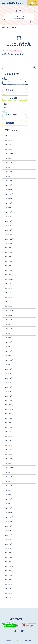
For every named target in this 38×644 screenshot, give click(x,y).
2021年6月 (9, 329)
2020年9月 (9, 365)
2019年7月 (9, 427)
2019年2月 (9, 450)
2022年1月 (9, 306)
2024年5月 (9, 212)
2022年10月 (9, 279)
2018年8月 (9, 477)
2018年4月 (9, 495)
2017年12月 (9, 513)
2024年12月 (9, 190)
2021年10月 (9, 315)
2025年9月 (9, 163)
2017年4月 (9, 548)
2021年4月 (9, 338)
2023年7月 (9, 252)
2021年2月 (9, 347)
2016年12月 (9, 566)
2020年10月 (9, 360)
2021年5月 (9, 333)
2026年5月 (9, 136)
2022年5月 (9, 302)
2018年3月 (9, 499)
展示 (6, 107)
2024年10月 (9, 199)
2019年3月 (9, 445)
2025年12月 (9, 154)
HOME (3, 28)
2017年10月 (9, 522)
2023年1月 (9, 270)
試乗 (6, 104)
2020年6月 (9, 378)
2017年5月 (9, 544)
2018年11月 (9, 463)
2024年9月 (9, 203)
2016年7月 (9, 575)
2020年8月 (9, 369)
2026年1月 (9, 149)
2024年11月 (9, 194)
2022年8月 (9, 288)
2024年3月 (9, 221)
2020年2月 (9, 396)
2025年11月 (9, 158)
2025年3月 (9, 185)
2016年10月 (9, 571)
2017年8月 (9, 531)
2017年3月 (9, 553)
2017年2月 (9, 557)
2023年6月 (9, 257)
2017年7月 (9, 535)
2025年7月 (9, 172)
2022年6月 (9, 297)
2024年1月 (9, 230)
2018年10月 (9, 468)
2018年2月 (9, 504)
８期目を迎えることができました (13, 54)
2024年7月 (9, 208)
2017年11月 (9, 517)
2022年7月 (9, 293)
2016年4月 (9, 589)
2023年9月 (9, 248)
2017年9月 (9, 526)
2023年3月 (9, 261)
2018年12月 (9, 459)
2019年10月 (9, 414)
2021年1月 (9, 351)
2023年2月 (9, 266)
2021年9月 (9, 320)
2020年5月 (9, 383)
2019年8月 (9, 423)
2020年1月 (9, 400)
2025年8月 (9, 167)
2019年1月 (9, 454)
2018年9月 (9, 472)
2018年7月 (9, 481)
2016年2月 (9, 593)
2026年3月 (9, 140)
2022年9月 (9, 284)
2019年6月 (9, 432)
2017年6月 (9, 539)
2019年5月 (9, 436)
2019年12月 (9, 405)
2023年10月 (9, 243)
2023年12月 (9, 234)
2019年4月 (9, 441)
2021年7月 (9, 324)
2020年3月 (9, 391)
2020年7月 (9, 374)
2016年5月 (9, 584)
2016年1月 (9, 598)
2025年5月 (9, 176)
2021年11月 (9, 311)
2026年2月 (9, 145)
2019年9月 (9, 418)
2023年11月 (9, 239)
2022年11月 (9, 275)
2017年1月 (9, 562)
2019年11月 (9, 409)
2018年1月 (9, 508)
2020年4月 (9, 387)
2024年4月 (9, 217)
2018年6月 (9, 486)
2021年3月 (9, 342)
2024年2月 (9, 226)
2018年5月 (9, 490)
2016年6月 (9, 580)
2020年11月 (9, 356)
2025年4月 (9, 181)
